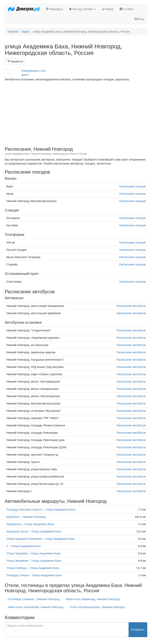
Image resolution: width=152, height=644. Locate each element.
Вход (139, 19)
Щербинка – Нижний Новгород (26, 517)
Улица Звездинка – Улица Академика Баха (34, 561)
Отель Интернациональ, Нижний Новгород (97, 607)
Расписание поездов (133, 186)
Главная (13, 32)
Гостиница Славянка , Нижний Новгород (34, 599)
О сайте (126, 9)
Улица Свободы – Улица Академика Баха (33, 568)
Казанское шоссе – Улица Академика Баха (34, 531)
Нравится (15, 61)
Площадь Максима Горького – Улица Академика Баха (41, 510)
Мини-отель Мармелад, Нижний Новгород (93, 599)
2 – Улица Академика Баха (24, 546)
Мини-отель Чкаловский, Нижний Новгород (36, 607)
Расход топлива (82, 9)
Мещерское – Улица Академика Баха (30, 524)
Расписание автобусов (131, 306)
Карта (25, 32)
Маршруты (54, 9)
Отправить (138, 630)
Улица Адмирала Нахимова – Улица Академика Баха (40, 539)
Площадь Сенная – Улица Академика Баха (34, 575)
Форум (107, 9)
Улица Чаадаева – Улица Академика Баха (33, 553)
